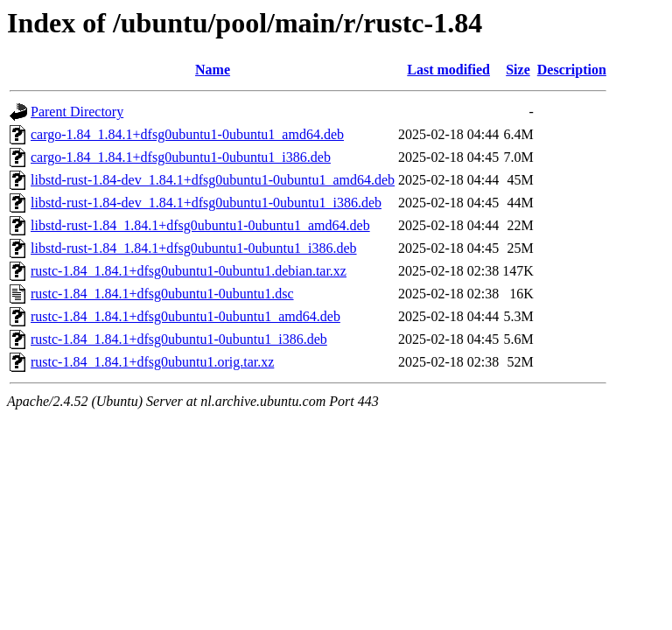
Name (213, 70)
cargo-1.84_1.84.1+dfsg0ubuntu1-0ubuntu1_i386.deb (181, 157)
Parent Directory (77, 112)
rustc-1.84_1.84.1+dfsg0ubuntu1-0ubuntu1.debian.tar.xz (189, 271)
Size (518, 70)
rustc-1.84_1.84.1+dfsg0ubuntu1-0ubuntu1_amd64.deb (185, 316)
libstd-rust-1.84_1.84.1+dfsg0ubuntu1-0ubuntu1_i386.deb (194, 248)
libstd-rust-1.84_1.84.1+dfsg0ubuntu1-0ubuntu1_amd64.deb (200, 225)
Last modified (448, 70)
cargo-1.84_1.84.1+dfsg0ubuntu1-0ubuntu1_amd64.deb (187, 134)
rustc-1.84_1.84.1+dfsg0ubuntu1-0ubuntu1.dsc (162, 294)
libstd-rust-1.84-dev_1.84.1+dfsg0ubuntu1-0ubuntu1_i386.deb (206, 203)
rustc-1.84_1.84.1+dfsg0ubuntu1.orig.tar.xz (152, 362)
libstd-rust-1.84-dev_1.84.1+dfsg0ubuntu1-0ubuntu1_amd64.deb (213, 180)
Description (572, 70)
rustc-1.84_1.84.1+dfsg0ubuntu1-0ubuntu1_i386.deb (179, 339)
